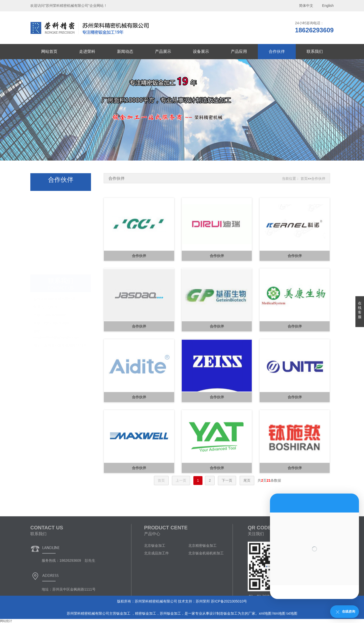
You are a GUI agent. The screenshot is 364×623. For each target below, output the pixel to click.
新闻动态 (125, 51)
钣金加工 (124, 613)
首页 (304, 179)
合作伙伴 (277, 51)
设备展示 (201, 51)
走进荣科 (87, 51)
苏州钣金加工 (170, 613)
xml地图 (265, 613)
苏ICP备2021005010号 (229, 601)
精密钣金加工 (146, 613)
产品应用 (239, 51)
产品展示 (163, 51)
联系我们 (315, 51)
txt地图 (292, 613)
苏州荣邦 (203, 601)
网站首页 (49, 51)
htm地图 (279, 613)
